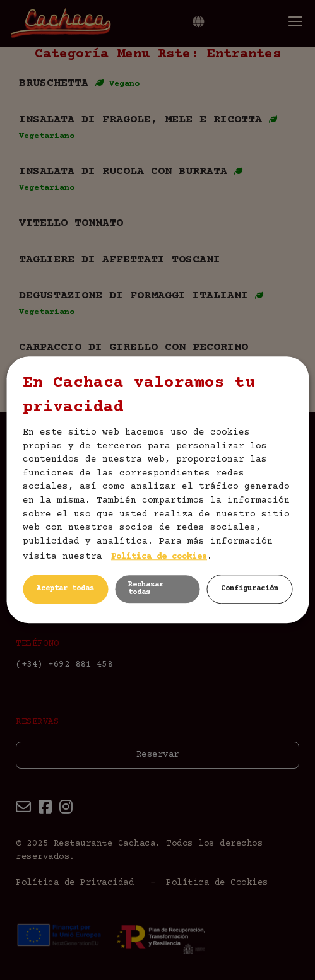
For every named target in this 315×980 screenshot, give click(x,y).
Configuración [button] (250, 589)
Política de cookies (159, 557)
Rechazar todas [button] (146, 589)
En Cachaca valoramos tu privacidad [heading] (139, 395)
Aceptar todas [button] (65, 589)
